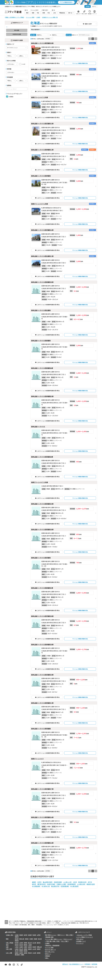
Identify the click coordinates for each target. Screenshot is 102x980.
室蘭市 (34, 882)
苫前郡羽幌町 (58, 882)
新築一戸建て (56, 941)
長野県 (25, 943)
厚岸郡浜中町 (82, 882)
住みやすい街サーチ (50, 950)
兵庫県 (21, 947)
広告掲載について (81, 941)
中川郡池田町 (74, 886)
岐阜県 (21, 945)
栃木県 (40, 939)
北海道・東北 (10, 935)
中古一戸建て (65, 941)
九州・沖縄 (9, 953)
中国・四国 (9, 949)
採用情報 (94, 964)
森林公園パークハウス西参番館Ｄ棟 (42, 396)
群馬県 (17, 941)
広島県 (17, 949)
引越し (47, 958)
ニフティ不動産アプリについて (85, 937)
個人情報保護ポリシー (76, 964)
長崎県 (25, 953)
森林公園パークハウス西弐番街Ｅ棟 (42, 123)
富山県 (30, 943)
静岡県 (25, 945)
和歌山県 (39, 947)
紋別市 (34, 884)
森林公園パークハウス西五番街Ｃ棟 (42, 256)
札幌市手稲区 (51, 884)
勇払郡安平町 (55, 886)
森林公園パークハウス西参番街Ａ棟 (42, 843)
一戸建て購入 (49, 941)
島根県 (30, 949)
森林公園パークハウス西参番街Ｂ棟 (42, 644)
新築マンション (58, 939)
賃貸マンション (52, 935)
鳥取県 (25, 949)
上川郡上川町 (67, 882)
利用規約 (87, 964)
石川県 (34, 943)
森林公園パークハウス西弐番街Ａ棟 (42, 230)
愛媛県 (21, 951)
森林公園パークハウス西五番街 (41, 310)
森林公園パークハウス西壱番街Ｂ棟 (42, 529)
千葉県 (31, 939)
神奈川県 (22, 939)
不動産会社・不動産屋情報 (52, 945)
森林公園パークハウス (38, 427)
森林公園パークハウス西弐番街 (41, 558)
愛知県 (17, 945)
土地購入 (47, 943)
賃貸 (46, 935)
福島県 (17, 937)
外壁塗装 (47, 956)
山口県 (34, 949)
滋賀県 (30, 947)
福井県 (39, 943)
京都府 (25, 947)
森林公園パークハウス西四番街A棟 (42, 368)
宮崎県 (39, 953)
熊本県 (30, 953)
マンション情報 (49, 947)
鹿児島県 (17, 955)
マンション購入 (49, 939)
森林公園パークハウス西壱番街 (41, 69)
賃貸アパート (61, 935)
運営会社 (65, 964)
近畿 (7, 947)
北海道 (17, 935)
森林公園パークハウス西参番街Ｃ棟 (42, 150)
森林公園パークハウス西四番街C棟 (42, 588)
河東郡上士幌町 (61, 884)
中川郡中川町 (46, 886)
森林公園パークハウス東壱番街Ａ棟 (42, 817)
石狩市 (39, 882)
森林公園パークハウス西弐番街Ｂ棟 (42, 616)
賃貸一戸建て (69, 935)
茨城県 (35, 939)
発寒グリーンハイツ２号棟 (39, 97)
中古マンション (68, 939)
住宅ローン (48, 954)
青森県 (21, 935)
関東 (7, 939)
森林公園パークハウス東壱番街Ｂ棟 (42, 43)
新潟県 (17, 943)
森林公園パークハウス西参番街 (41, 176)
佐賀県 (21, 953)
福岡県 (17, 953)
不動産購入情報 (49, 937)
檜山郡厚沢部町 (48, 882)
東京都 (17, 939)
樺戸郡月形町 (42, 884)
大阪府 (17, 947)
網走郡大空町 (91, 884)
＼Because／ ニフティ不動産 (84, 935)
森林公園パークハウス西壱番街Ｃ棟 (42, 703)
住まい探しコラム (50, 952)
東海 (7, 945)
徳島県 (39, 949)
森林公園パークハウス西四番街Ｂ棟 (42, 282)
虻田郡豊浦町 (65, 886)
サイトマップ (80, 943)
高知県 (25, 951)
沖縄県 (22, 955)
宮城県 (30, 935)
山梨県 (21, 943)
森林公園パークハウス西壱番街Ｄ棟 (42, 504)
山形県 (39, 935)
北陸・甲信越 (10, 943)
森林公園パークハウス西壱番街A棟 (42, 457)
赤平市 (90, 882)
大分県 (34, 953)
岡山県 (21, 949)
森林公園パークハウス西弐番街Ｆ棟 (42, 789)
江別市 (75, 882)
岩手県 (25, 935)
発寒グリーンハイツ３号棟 (39, 482)
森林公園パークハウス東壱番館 (41, 729)
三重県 (30, 945)
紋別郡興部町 (72, 884)
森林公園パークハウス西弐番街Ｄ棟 (42, 675)
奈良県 (34, 947)
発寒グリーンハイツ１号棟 (39, 204)
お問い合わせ (80, 939)
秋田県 (34, 935)
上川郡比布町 (81, 884)
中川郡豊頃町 (36, 886)
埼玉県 (27, 939)
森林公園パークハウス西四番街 (41, 341)
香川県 (17, 951)
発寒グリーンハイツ (37, 759)
